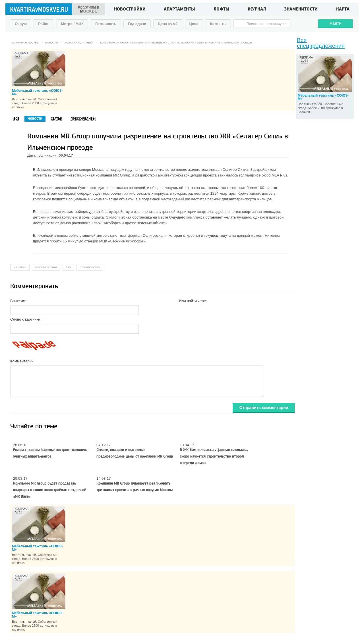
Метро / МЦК (72, 24)
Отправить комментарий (264, 408)
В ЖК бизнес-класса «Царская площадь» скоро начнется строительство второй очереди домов (214, 456)
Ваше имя (19, 301)
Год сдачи (137, 24)
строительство (90, 267)
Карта (343, 10)
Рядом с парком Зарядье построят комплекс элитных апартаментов (50, 453)
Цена (194, 24)
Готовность (106, 24)
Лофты (222, 10)
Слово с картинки (25, 319)
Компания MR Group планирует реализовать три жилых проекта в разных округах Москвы (135, 487)
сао (68, 267)
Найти (336, 23)
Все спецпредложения (321, 43)
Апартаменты (179, 10)
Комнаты (218, 24)
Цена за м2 (168, 24)
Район (44, 24)
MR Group (20, 267)
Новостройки (130, 10)
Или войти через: (194, 301)
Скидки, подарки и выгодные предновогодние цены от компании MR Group (135, 453)
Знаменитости (301, 10)
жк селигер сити (46, 267)
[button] (183, 310)
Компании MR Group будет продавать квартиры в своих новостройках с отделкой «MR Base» (50, 490)
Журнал (257, 10)
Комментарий (22, 361)
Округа (21, 24)
